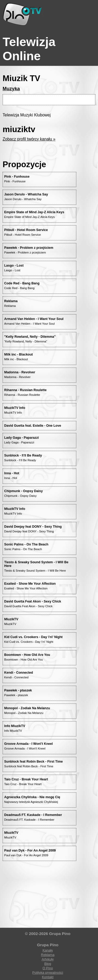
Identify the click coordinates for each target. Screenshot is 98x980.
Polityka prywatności (48, 973)
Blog (48, 964)
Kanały (48, 950)
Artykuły (48, 959)
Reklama (48, 955)
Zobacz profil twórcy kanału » (29, 139)
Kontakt (48, 977)
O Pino (48, 968)
